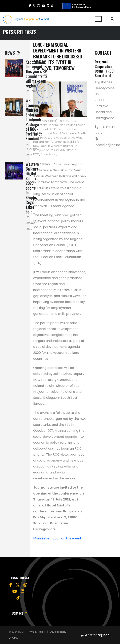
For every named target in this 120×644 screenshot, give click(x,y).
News (13, 52)
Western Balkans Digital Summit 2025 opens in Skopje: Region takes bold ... (32, 188)
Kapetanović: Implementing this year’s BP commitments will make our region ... (37, 74)
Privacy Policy (37, 632)
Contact (20, 613)
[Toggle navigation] (98, 19)
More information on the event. (58, 538)
